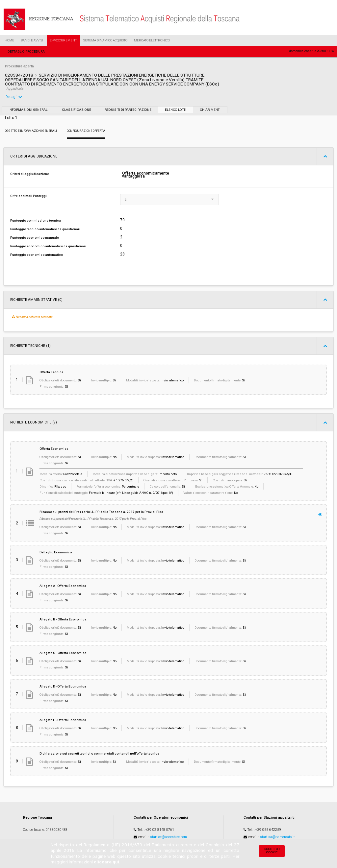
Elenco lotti (176, 110)
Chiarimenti (210, 110)
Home (9, 40)
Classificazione (77, 110)
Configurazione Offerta (86, 131)
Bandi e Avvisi (32, 40)
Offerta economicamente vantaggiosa (146, 175)
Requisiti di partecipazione (128, 110)
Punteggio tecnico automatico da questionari (45, 229)
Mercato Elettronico (152, 40)
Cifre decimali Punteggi (28, 196)
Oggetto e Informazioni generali (31, 131)
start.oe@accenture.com (168, 837)
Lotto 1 (11, 118)
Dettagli (14, 97)
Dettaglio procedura (26, 51)
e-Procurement (63, 40)
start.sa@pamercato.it (277, 837)
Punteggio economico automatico (37, 255)
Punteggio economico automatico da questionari (48, 246)
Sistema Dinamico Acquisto (105, 40)
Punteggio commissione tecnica (36, 220)
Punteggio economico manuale (35, 238)
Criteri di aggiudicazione (30, 174)
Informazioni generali (28, 110)
